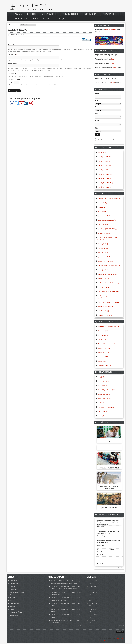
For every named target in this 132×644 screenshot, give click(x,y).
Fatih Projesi (103, 411)
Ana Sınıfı (102, 153)
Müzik (101, 416)
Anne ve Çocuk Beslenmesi (107, 220)
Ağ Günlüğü (48, 19)
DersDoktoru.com (15, 598)
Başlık (97, 93)
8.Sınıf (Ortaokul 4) (105, 187)
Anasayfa (18, 14)
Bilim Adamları (108, 14)
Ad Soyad (11, 44)
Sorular (102, 361)
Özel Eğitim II (103, 270)
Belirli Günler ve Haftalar (107, 344)
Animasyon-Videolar (50, 14)
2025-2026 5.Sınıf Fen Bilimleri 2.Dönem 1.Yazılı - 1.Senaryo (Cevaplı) (66, 593)
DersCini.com (14, 615)
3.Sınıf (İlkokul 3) (104, 166)
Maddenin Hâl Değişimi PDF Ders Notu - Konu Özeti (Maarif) (109, 542)
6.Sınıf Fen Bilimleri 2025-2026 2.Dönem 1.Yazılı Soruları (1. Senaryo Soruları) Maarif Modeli (65, 588)
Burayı (113, 59)
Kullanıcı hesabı (22, 34)
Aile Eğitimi (103, 253)
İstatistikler (102, 640)
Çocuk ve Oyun (104, 233)
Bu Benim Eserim (91, 14)
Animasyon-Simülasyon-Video (108, 327)
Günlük (101, 403)
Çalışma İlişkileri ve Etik (106, 287)
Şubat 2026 (94, 592)
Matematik (102, 203)
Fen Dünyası (14, 581)
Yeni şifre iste (31, 25)
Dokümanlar (32, 14)
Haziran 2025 (94, 621)
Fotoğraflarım (14, 584)
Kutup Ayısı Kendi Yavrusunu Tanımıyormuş (109, 487)
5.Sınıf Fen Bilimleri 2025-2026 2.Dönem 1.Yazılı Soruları (65, 616)
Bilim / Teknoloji (104, 398)
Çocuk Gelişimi (104, 216)
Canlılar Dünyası (104, 394)
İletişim (62, 19)
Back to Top (120, 632)
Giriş (23, 25)
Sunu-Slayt (102, 340)
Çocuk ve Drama (104, 248)
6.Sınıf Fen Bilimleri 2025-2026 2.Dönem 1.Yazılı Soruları (65, 610)
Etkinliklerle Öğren (16, 612)
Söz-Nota (12, 609)
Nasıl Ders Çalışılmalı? (109, 441)
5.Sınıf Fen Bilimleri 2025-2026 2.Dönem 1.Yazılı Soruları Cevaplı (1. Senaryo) (65, 599)
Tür (96, 128)
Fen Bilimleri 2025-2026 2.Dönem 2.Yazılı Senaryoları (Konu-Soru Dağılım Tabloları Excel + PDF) (67, 582)
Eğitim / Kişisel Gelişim (106, 390)
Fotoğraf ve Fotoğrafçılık (106, 407)
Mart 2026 (93, 587)
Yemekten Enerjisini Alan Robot (109, 467)
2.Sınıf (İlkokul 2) (104, 161)
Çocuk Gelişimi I (104, 224)
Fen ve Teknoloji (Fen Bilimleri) (109, 198)
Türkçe (101, 207)
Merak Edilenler (21, 19)
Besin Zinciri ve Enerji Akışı (109, 448)
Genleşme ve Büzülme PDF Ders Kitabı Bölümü (108, 560)
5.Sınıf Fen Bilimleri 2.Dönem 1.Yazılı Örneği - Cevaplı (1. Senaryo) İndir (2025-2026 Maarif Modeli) (109, 522)
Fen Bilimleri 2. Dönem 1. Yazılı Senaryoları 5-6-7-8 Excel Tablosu (66, 622)
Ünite (97, 113)
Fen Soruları (14, 589)
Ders (97, 107)
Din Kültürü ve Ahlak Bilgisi (108, 274)
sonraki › (121, 626)
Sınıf (97, 101)
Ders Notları (103, 331)
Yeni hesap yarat (14, 25)
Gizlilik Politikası (120, 638)
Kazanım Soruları (15, 595)
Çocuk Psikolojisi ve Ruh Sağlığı (108, 291)
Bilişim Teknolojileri (105, 307)
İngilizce (102, 211)
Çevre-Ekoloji (103, 381)
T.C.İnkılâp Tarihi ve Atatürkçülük (109, 283)
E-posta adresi (13, 63)
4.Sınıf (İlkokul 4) (104, 170)
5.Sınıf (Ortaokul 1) (105, 174)
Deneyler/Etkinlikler (71, 14)
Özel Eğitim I (103, 244)
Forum (35, 19)
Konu (97, 121)
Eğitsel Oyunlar (104, 335)
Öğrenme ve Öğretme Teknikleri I (109, 266)
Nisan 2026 (94, 581)
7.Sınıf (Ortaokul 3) (105, 183)
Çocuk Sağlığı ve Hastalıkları (107, 229)
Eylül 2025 (94, 615)
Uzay (101, 377)
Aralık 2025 (94, 604)
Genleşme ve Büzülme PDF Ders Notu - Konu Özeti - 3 (108, 551)
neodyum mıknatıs (110, 29)
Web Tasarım (103, 385)
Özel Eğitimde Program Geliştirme (109, 302)
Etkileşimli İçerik (105, 366)
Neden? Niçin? (104, 353)
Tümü (122, 568)
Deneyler (12, 607)
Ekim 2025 (94, 609)
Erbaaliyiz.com (14, 604)
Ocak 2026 (94, 598)
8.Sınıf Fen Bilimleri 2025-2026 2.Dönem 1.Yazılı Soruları (65, 605)
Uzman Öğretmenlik (105, 315)
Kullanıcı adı (12, 55)
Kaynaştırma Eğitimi (105, 261)
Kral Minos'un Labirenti (109, 508)
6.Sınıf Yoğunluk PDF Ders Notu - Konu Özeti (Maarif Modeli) (108, 532)
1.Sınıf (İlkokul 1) (104, 157)
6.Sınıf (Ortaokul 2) (105, 179)
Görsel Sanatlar (103, 311)
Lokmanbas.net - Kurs (17, 592)
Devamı (82, 626)
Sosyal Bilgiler (104, 278)
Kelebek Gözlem (15, 601)
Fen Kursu (13, 586)
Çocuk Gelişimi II (104, 257)
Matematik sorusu (15, 80)
